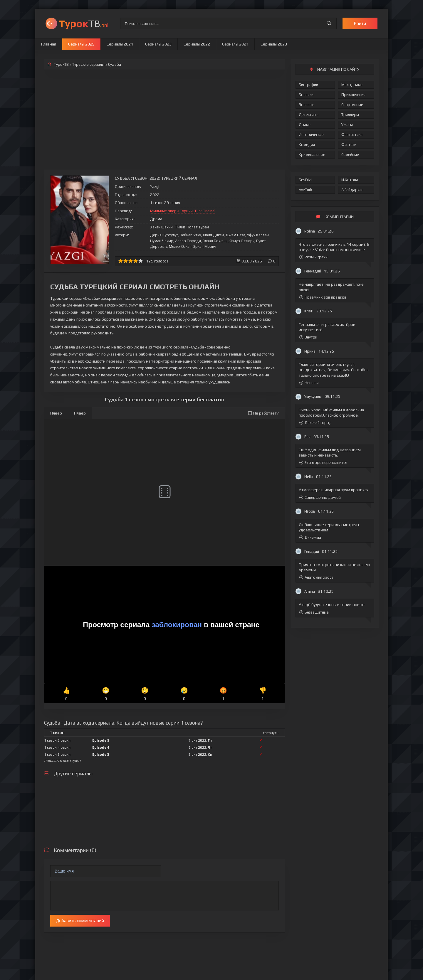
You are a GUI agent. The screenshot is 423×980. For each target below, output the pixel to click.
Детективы (309, 115)
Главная (49, 44)
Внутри (308, 337)
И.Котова (350, 180)
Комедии (307, 145)
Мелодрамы (352, 85)
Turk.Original (205, 211)
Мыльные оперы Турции (171, 211)
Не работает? (263, 413)
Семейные (350, 155)
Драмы (305, 125)
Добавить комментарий (80, 921)
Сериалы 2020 (274, 44)
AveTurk (305, 190)
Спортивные (352, 105)
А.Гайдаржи (352, 190)
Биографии (308, 85)
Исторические (311, 135)
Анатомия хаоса (316, 577)
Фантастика (352, 135)
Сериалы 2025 (81, 44)
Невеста (309, 383)
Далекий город (315, 423)
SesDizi (305, 180)
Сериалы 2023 (158, 44)
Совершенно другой (320, 497)
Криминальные (312, 155)
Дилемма (310, 537)
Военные (307, 105)
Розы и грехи (313, 257)
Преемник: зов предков (323, 297)
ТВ (84, 23)
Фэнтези (349, 145)
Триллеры (350, 115)
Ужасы (347, 125)
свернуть (271, 733)
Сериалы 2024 (120, 44)
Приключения (353, 95)
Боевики (306, 95)
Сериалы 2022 (197, 44)
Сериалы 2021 (235, 44)
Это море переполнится (323, 463)
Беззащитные (314, 612)
